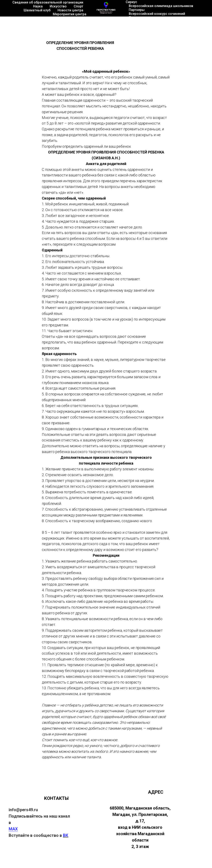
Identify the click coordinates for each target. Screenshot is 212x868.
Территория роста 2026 (181, 22)
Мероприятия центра (70, 14)
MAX (13, 829)
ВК (66, 835)
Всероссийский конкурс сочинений (157, 14)
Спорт (78, 6)
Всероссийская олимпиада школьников (161, 6)
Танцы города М (142, 22)
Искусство (58, 6)
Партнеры (137, 10)
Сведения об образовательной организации (48, 2)
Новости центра (70, 10)
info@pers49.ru (23, 810)
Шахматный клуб (37, 10)
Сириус (131, 2)
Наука (38, 6)
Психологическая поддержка (152, 18)
